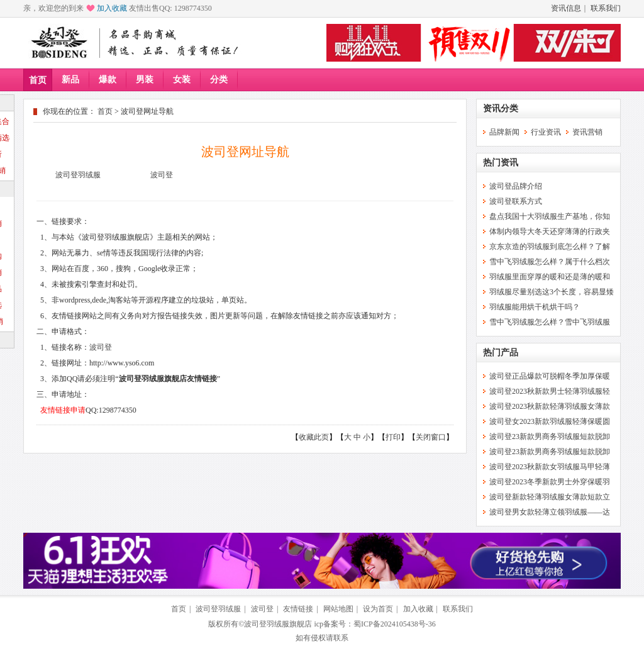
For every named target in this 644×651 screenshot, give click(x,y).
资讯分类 (501, 108)
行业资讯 (546, 132)
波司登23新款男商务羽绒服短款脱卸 (550, 437)
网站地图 (338, 609)
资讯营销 (587, 132)
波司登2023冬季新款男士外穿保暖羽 (550, 482)
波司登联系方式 (516, 201)
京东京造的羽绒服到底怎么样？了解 (550, 247)
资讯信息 (566, 8)
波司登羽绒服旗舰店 (278, 624)
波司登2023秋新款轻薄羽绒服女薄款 (550, 406)
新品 (70, 80)
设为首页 (378, 609)
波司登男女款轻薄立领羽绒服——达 (550, 512)
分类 (219, 80)
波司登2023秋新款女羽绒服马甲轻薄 (550, 467)
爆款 (108, 80)
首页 (38, 80)
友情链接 (298, 609)
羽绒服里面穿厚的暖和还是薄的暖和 (550, 277)
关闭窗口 (431, 437)
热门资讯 (501, 163)
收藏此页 (314, 437)
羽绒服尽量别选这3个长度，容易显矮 (552, 292)
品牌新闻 (504, 132)
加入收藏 (112, 8)
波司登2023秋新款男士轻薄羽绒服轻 (550, 391)
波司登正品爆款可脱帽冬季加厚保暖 (550, 376)
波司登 (162, 175)
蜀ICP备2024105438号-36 (395, 624)
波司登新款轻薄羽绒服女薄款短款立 (550, 497)
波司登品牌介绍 (516, 186)
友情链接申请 (63, 410)
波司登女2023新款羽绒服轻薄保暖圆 (550, 421)
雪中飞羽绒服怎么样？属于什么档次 (550, 262)
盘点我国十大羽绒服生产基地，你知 (550, 216)
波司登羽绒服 (78, 175)
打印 (393, 437)
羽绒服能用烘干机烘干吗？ (535, 307)
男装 (145, 80)
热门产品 (501, 353)
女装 (182, 80)
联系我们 (606, 8)
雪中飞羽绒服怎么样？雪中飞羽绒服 (550, 322)
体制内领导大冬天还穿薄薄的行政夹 (550, 231)
